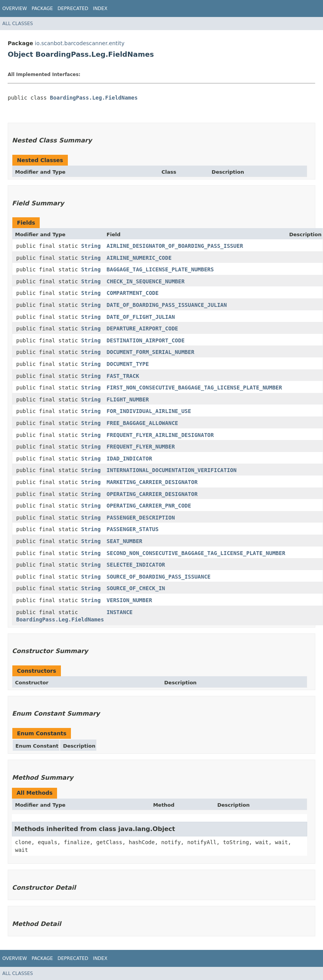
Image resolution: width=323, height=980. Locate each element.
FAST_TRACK (123, 376)
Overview (15, 8)
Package (42, 8)
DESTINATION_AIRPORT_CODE (146, 340)
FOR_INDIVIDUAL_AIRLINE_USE (149, 411)
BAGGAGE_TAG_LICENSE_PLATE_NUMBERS (160, 269)
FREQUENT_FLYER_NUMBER (141, 447)
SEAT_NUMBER (125, 541)
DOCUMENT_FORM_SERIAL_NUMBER (151, 352)
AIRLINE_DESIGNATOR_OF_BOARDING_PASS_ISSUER (175, 246)
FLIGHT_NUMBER (128, 399)
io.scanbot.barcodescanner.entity (80, 43)
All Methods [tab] (34, 793)
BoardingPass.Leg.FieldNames (94, 98)
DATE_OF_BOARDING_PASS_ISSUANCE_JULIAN (167, 305)
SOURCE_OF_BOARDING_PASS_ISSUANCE (159, 577)
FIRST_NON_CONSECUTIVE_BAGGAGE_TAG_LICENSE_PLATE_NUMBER (194, 388)
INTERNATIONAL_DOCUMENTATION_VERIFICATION (172, 470)
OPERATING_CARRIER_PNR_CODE (149, 506)
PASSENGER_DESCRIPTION (141, 518)
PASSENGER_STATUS (133, 529)
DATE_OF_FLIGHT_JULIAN (141, 317)
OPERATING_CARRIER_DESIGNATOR (152, 494)
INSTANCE (120, 612)
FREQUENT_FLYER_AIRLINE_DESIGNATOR (160, 435)
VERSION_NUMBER (130, 600)
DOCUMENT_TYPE (128, 364)
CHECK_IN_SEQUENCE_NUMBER (146, 281)
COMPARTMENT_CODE (133, 293)
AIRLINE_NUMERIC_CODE (139, 258)
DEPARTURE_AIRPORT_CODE (142, 328)
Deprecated (73, 8)
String (91, 246)
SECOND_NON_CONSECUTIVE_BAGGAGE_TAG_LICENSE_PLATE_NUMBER (196, 553)
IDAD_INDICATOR (130, 459)
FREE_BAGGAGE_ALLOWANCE (142, 423)
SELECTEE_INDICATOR (136, 565)
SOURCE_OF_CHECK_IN (136, 588)
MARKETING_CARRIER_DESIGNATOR (152, 482)
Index (100, 8)
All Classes (18, 24)
